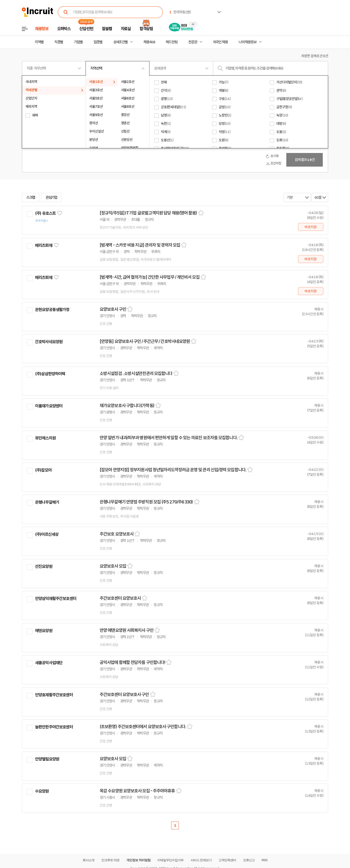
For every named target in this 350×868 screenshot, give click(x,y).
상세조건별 (120, 42)
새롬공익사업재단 (49, 663)
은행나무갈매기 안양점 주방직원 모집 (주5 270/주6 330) (146, 502)
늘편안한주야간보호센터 (54, 727)
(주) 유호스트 (45, 213)
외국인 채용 (220, 42)
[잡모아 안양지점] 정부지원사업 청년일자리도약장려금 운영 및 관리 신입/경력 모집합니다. (173, 470)
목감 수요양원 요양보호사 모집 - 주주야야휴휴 (137, 791)
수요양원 (42, 791)
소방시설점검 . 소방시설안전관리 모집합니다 (136, 374)
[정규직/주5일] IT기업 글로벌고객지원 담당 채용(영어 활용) (148, 213)
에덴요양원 (44, 631)
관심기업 (52, 197)
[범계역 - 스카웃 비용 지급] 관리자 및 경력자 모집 (140, 245)
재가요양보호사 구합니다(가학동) (127, 406)
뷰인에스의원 (45, 438)
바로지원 (311, 227)
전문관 (193, 42)
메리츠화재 (44, 245)
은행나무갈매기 (47, 502)
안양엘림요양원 (47, 759)
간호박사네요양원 (49, 342)
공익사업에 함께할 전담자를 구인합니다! (132, 662)
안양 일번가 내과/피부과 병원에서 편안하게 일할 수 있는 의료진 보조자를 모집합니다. (169, 438)
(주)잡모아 (43, 470)
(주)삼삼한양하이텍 (50, 374)
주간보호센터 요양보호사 (120, 598)
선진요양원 (44, 566)
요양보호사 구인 (113, 309)
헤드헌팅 (172, 42)
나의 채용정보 (248, 42)
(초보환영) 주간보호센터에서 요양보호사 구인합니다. (143, 727)
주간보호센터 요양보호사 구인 (124, 695)
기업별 (78, 42)
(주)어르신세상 (47, 534)
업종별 (98, 42)
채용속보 (149, 42)
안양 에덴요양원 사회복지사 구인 (127, 630)
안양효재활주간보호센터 (54, 695)
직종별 (59, 42)
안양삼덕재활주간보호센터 (56, 599)
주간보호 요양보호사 (117, 534)
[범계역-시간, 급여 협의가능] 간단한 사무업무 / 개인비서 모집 (150, 277)
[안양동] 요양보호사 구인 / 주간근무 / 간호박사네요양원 (145, 341)
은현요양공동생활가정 (52, 310)
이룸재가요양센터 (49, 406)
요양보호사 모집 (113, 566)
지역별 (39, 42)
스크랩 (31, 197)
